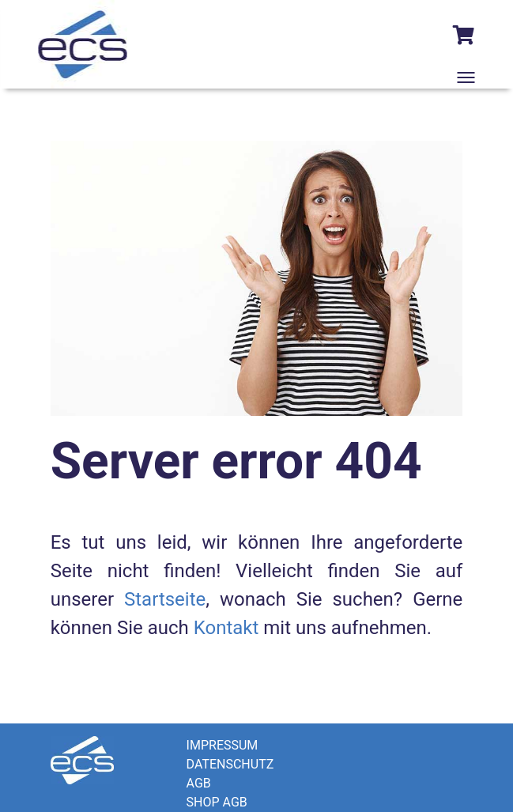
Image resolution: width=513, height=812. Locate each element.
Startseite (165, 599)
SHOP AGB (217, 802)
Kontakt (226, 628)
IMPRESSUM (223, 745)
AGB (199, 783)
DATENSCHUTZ (230, 764)
